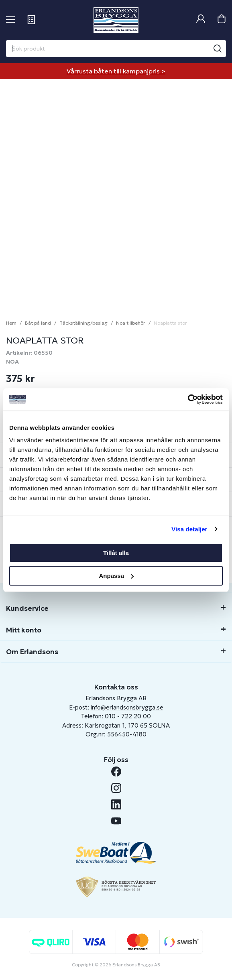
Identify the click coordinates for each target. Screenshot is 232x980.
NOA (12, 362)
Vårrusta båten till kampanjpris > (116, 71)
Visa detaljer (189, 529)
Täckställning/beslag (83, 323)
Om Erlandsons (32, 652)
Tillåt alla (116, 553)
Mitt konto (24, 630)
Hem (11, 323)
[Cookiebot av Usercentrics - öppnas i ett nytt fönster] (188, 399)
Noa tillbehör (131, 323)
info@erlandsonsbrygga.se (127, 707)
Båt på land (38, 323)
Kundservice (27, 608)
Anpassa (116, 576)
